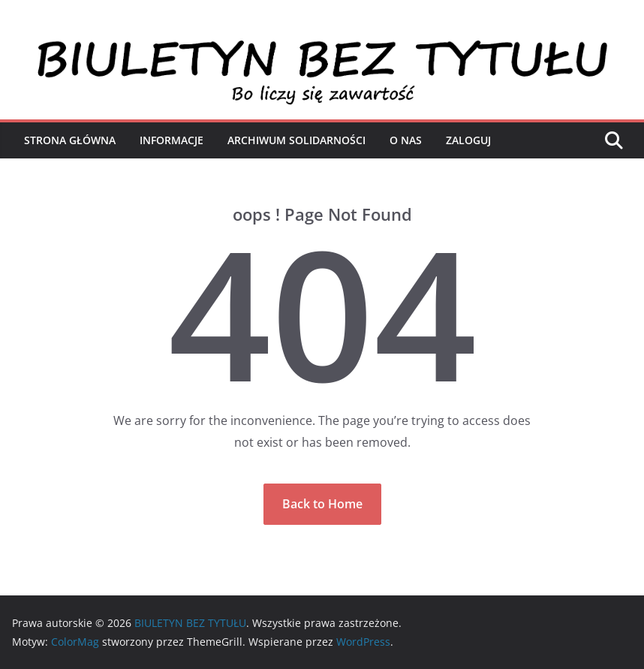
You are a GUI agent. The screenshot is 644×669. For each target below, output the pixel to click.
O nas (406, 140)
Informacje (172, 140)
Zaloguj (468, 140)
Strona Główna (70, 140)
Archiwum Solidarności (296, 140)
